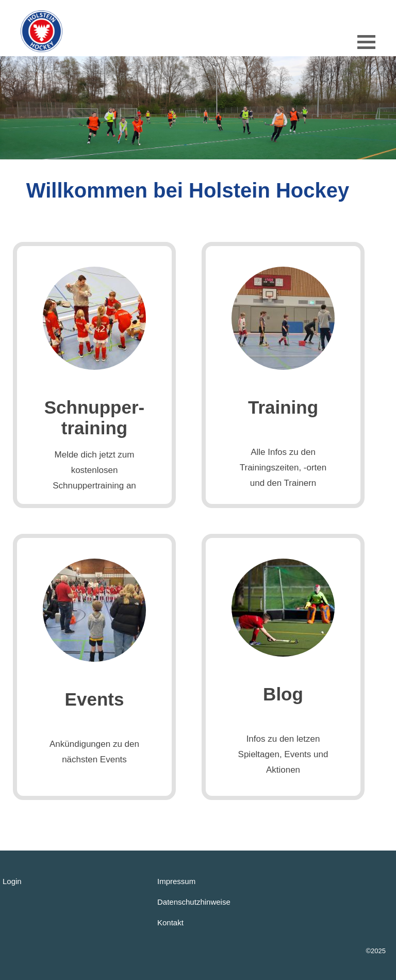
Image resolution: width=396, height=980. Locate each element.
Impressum (176, 881)
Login (12, 881)
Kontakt (170, 922)
